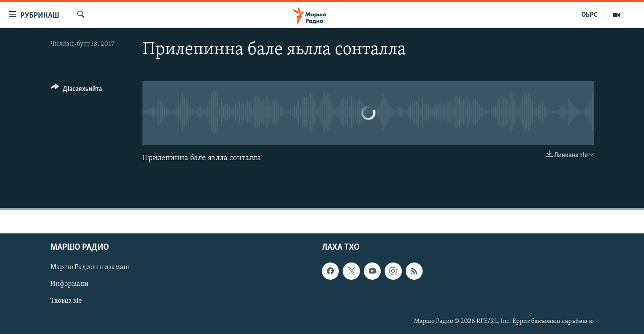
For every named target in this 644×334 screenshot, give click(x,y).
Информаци (69, 284)
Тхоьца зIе (66, 301)
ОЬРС (590, 15)
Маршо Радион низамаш (90, 267)
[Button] (76, 90)
